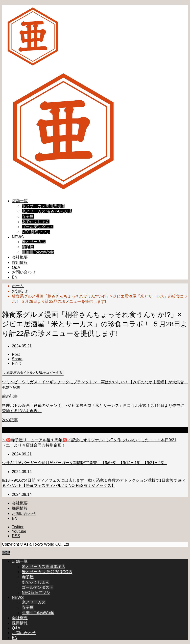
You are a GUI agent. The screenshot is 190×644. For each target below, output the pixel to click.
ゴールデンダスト (38, 227)
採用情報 (20, 263)
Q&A (16, 267)
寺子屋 (28, 216)
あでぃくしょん (36, 222)
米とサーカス (34, 242)
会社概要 (20, 257)
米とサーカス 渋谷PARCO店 (47, 211)
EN (15, 277)
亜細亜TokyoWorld (38, 252)
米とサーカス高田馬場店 (44, 206)
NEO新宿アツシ (36, 232)
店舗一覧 (20, 201)
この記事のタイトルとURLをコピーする (33, 373)
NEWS (18, 237)
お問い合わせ (24, 272)
